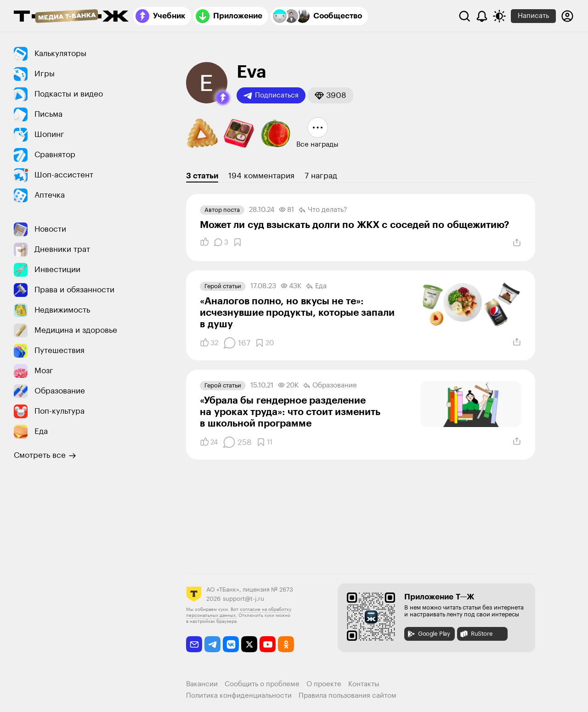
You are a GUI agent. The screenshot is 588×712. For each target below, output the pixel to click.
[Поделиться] (517, 243)
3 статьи (202, 176)
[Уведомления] (482, 16)
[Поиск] (464, 16)
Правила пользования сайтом (348, 696)
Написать (533, 16)
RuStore (476, 634)
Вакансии (202, 684)
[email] (194, 644)
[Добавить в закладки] (237, 242)
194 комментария (261, 176)
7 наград (321, 176)
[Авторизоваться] (567, 16)
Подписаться (271, 96)
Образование (330, 386)
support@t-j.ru (243, 599)
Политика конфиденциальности (239, 696)
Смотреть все (45, 456)
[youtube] (268, 644)
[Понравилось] (204, 242)
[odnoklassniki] (286, 644)
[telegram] (212, 644)
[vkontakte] (231, 644)
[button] (223, 98)
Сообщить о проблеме (262, 684)
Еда (316, 286)
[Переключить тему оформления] (499, 16)
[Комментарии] (221, 242)
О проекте (324, 684)
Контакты (364, 684)
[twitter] (249, 644)
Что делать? (323, 210)
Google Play (428, 634)
